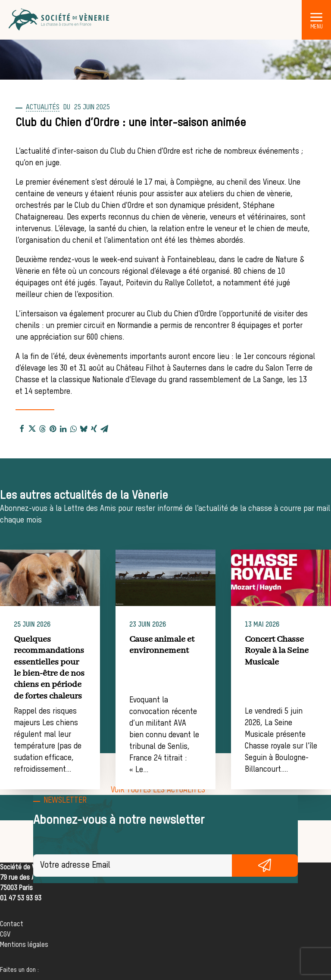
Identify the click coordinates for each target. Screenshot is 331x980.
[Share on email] (104, 428)
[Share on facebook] (22, 428)
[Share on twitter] (32, 428)
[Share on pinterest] (53, 428)
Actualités (43, 108)
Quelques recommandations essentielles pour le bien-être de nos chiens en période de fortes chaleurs (67, 668)
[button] (316, 17)
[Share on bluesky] (84, 428)
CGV (5, 935)
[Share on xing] (94, 428)
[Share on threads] (42, 428)
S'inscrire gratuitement (265, 866)
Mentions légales (24, 945)
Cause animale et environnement (187, 645)
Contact (12, 924)
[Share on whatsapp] (73, 428)
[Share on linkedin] (63, 428)
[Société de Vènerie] (59, 20)
